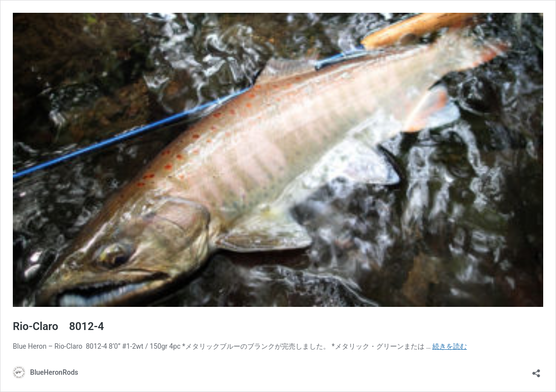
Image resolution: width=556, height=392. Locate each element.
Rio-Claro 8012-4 (58, 326)
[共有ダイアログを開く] (536, 370)
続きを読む (450, 346)
